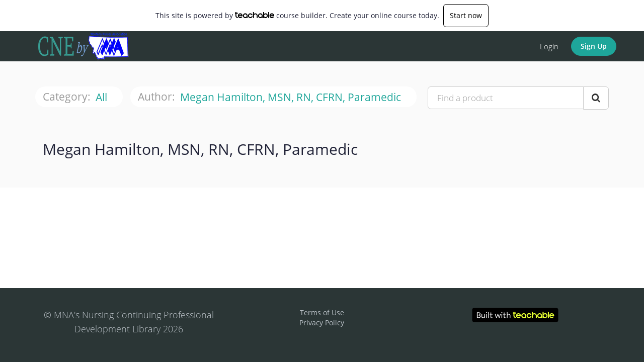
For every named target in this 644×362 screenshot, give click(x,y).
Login (549, 46)
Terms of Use (322, 312)
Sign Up (594, 46)
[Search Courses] (596, 98)
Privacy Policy (322, 323)
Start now (466, 15)
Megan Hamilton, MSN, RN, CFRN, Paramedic (292, 97)
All (103, 97)
